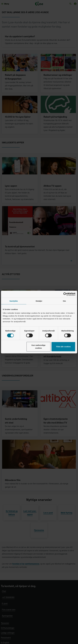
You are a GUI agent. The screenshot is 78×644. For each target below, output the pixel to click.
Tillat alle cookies (63, 347)
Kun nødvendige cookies (39, 347)
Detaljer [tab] (39, 301)
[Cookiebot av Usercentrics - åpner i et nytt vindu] (65, 294)
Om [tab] (64, 301)
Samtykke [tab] (14, 301)
